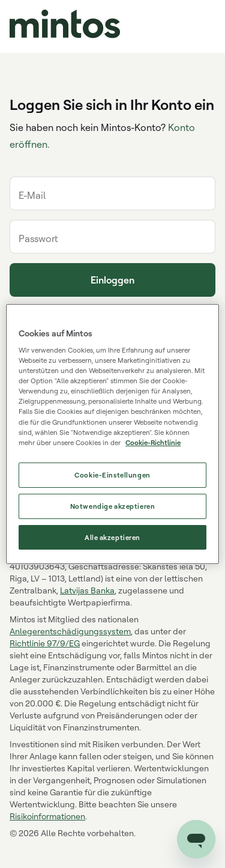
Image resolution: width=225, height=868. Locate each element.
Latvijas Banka (87, 590)
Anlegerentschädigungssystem (70, 631)
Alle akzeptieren (112, 537)
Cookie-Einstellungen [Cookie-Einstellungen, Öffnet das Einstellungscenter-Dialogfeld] (112, 475)
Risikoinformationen (47, 816)
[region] (112, 434)
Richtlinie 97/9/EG (45, 643)
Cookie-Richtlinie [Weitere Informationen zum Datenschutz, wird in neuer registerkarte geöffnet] (153, 442)
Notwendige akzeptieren (113, 506)
